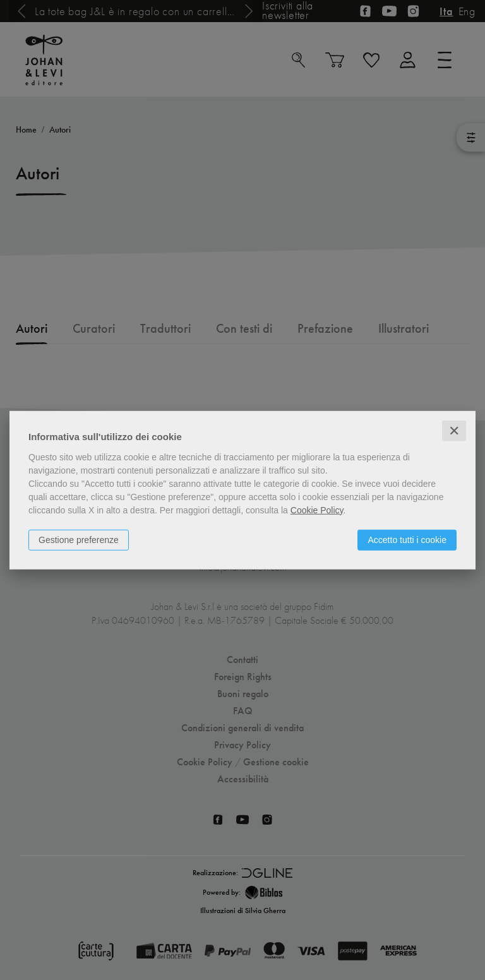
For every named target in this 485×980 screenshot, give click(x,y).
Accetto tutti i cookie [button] (407, 539)
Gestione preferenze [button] (79, 539)
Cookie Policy (317, 510)
